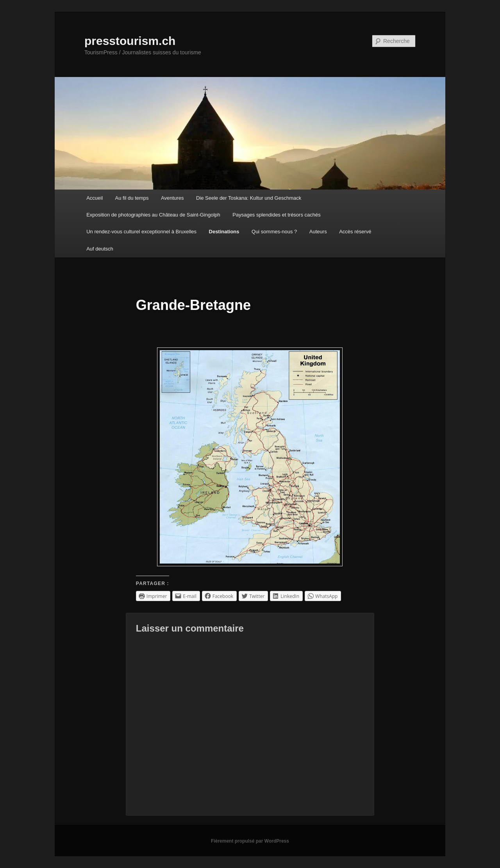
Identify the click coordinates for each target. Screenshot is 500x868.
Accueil (95, 198)
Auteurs (318, 232)
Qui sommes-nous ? (274, 232)
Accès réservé (355, 232)
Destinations (224, 232)
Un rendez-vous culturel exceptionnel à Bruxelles (141, 232)
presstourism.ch (130, 41)
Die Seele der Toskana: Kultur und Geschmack (249, 198)
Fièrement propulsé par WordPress (250, 841)
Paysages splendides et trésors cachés (276, 215)
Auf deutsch (100, 249)
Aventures (172, 198)
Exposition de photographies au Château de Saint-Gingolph (153, 215)
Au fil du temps (132, 198)
